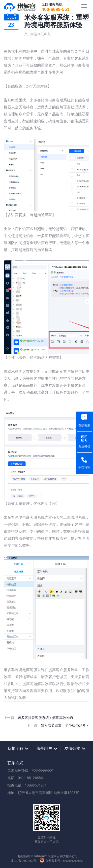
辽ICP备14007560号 (23, 861)
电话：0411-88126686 (25, 778)
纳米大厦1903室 (66, 793)
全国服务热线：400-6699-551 (31, 770)
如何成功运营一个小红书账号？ (65, 725)
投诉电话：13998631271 (27, 785)
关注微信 (84, 446)
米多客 (20, 6)
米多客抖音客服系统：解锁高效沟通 (45, 718)
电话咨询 (84, 468)
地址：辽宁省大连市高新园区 (30, 793)
